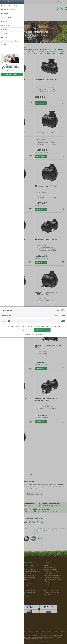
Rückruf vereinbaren (12, 74)
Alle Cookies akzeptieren (42, 330)
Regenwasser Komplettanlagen (10, 6)
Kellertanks (5, 14)
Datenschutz (38, 335)
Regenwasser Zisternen (8, 10)
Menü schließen (6, 2)
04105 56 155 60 (13, 67)
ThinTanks (4, 33)
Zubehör (4, 45)
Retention (4, 29)
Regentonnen (5, 37)
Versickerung (5, 25)
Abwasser (4, 21)
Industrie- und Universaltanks (10, 41)
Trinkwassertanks (6, 18)
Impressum (29, 335)
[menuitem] (12, 6)
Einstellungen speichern (25, 330)
